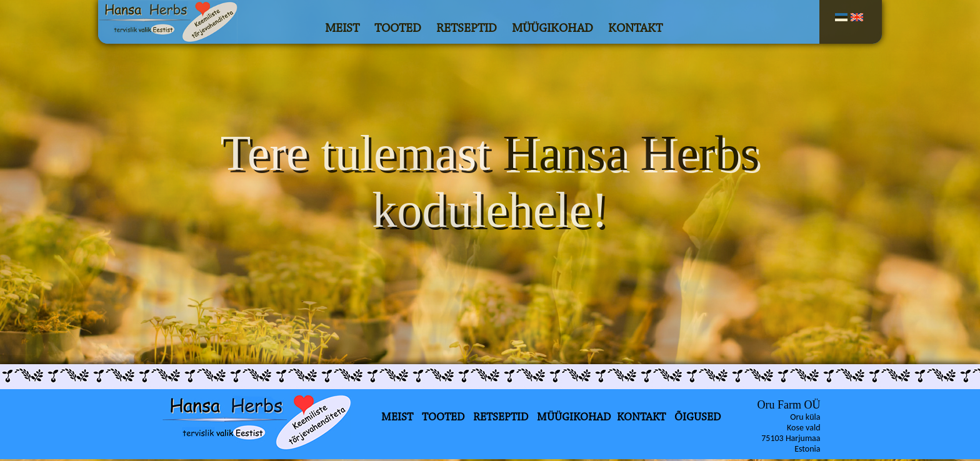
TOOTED (398, 29)
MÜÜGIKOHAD (552, 29)
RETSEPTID (467, 29)
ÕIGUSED (697, 418)
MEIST (342, 29)
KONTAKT (635, 29)
